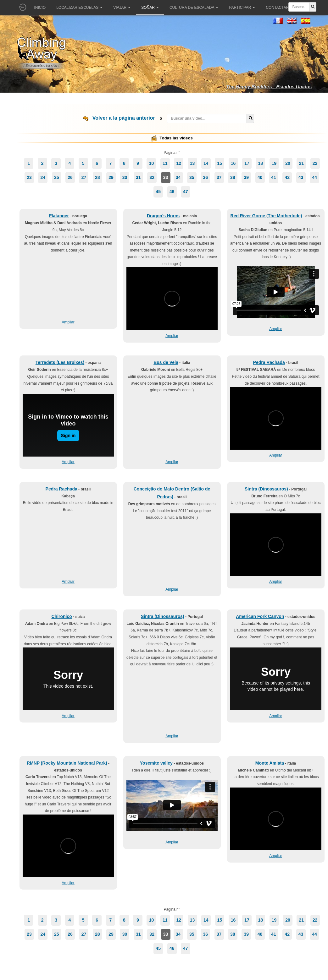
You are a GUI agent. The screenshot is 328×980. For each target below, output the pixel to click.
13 (192, 163)
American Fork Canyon (260, 616)
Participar (242, 8)
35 (192, 177)
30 (125, 177)
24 (43, 177)
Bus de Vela (166, 362)
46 (172, 192)
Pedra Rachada (269, 362)
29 (111, 177)
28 (97, 177)
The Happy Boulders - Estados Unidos (269, 87)
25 (57, 177)
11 (165, 163)
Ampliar (68, 322)
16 (233, 163)
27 (84, 177)
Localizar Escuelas (79, 8)
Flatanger (59, 216)
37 (219, 177)
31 (138, 177)
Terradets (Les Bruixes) (60, 362)
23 (29, 177)
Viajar (122, 8)
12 (179, 163)
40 (260, 177)
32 (152, 177)
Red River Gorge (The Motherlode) (266, 216)
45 (158, 192)
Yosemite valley (156, 763)
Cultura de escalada (194, 8)
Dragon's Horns (163, 216)
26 (70, 177)
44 (314, 177)
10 (152, 163)
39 (246, 177)
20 (288, 163)
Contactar (279, 8)
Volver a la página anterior (124, 118)
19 (274, 163)
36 (205, 177)
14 (206, 163)
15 (220, 163)
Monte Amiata (270, 763)
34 (178, 177)
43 (301, 177)
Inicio (40, 8)
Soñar (150, 8)
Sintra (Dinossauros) (266, 489)
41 (274, 177)
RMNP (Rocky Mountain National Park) (67, 763)
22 (315, 163)
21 (301, 163)
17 (247, 163)
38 (233, 177)
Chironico (61, 616)
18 (260, 163)
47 (186, 192)
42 (287, 177)
